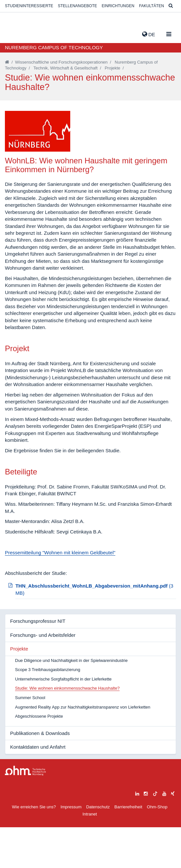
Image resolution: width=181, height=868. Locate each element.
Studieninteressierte (29, 6)
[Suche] (171, 6)
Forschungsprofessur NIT (38, 662)
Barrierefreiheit (128, 848)
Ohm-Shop (157, 848)
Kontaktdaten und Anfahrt (38, 788)
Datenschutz (98, 848)
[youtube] (164, 834)
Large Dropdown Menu (25, 811)
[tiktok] (155, 834)
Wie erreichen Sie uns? (34, 848)
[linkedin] (137, 834)
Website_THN (15, 33)
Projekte (112, 68)
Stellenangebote (77, 6)
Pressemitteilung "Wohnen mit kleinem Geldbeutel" (60, 593)
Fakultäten (151, 6)
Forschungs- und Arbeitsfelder (43, 676)
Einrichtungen (118, 6)
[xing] (173, 834)
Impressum (71, 848)
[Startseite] (7, 62)
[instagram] (146, 834)
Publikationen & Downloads (40, 774)
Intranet (90, 855)
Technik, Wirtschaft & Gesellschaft (66, 68)
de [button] (149, 34)
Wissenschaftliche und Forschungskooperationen (61, 62)
